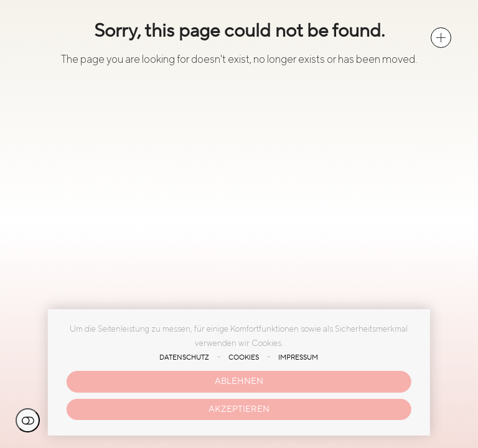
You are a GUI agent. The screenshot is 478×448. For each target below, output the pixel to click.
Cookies (244, 358)
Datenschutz (184, 358)
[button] (441, 38)
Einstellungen (28, 420)
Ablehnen (239, 381)
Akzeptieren (239, 409)
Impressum (298, 358)
